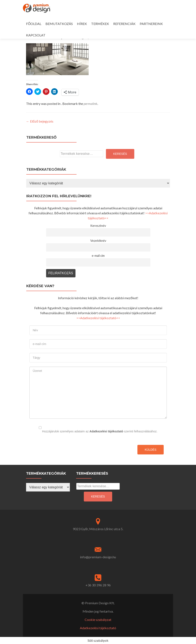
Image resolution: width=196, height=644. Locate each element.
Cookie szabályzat (98, 620)
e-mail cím (98, 256)
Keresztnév (98, 226)
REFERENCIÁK (124, 24)
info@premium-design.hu (98, 557)
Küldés (151, 450)
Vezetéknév (98, 241)
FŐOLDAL (34, 24)
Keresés (120, 154)
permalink (90, 104)
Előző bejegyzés (40, 121)
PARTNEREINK (151, 24)
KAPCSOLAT (36, 35)
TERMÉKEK (100, 24)
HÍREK (82, 24)
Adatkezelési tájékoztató (106, 431)
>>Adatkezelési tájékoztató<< (98, 318)
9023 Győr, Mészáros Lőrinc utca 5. (98, 529)
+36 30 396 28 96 (98, 585)
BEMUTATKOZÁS (59, 24)
